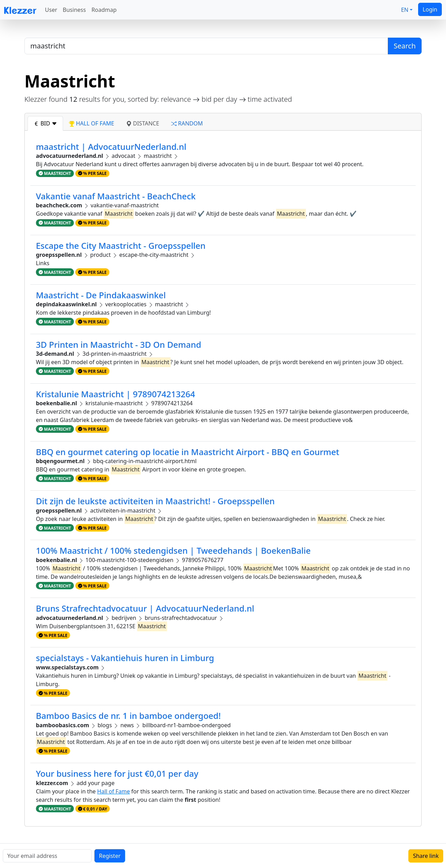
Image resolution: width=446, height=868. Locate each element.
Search (405, 46)
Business (74, 10)
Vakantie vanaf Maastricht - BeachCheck (116, 196)
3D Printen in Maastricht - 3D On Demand (118, 344)
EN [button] (405, 10)
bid (45, 123)
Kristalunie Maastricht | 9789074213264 (116, 394)
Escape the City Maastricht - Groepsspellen (121, 245)
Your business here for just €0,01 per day (117, 773)
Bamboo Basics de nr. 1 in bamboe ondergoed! (128, 716)
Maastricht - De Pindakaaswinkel (101, 295)
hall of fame (92, 123)
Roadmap (104, 10)
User (51, 10)
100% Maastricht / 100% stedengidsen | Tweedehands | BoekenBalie (173, 550)
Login (430, 9)
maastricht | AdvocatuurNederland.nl (111, 147)
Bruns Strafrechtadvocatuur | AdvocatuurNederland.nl (145, 608)
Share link (426, 856)
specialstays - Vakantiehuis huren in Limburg (125, 658)
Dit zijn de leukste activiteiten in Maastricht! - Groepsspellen (155, 501)
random (187, 123)
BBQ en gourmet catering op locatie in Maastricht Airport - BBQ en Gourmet (188, 452)
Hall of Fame (114, 791)
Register (110, 856)
